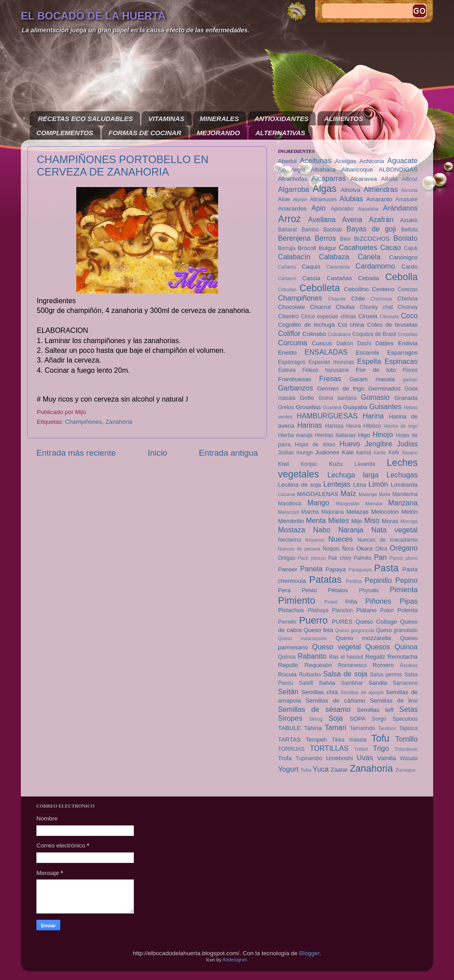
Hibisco (372, 426)
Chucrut (320, 307)
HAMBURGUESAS (327, 416)
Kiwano (410, 453)
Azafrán (381, 219)
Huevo (350, 444)
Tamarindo (362, 728)
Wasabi (409, 758)
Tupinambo (309, 758)
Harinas (309, 425)
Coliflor (289, 333)
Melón (409, 512)
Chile (358, 299)
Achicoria (372, 161)
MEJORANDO (219, 133)
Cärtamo (287, 278)
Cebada (369, 278)
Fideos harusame (326, 370)
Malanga (368, 494)
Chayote (337, 299)
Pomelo (287, 622)
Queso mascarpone (303, 638)
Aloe (284, 199)
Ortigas (287, 558)
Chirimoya (382, 299)
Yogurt (288, 769)
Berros (325, 238)
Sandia (378, 683)
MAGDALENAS (317, 494)
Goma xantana (337, 398)
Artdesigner (235, 960)
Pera (284, 590)
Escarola (368, 353)
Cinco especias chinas (329, 316)
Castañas (339, 278)
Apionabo (342, 209)
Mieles (339, 520)
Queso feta (319, 630)
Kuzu (336, 464)
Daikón (344, 344)
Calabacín (294, 257)
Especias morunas (331, 362)
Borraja (287, 248)
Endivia (408, 343)
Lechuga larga (353, 475)
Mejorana (333, 512)
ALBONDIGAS (398, 170)
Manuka (374, 504)
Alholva (350, 190)
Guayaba (355, 407)
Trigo (381, 748)
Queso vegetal (337, 647)
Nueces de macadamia (387, 540)
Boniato (405, 238)
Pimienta (404, 590)
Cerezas (408, 289)
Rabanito (312, 656)
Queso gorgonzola (355, 630)
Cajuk (411, 248)
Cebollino (356, 289)
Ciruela (368, 316)
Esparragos (402, 353)
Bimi (345, 239)
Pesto (309, 590)
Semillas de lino (394, 701)
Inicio (157, 453)
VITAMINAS (166, 119)
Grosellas (308, 407)
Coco (409, 316)
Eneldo (287, 353)
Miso (372, 520)
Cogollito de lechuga (306, 325)
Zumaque (406, 770)
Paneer (288, 569)
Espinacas (401, 361)
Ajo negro (292, 170)
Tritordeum (406, 749)
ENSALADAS (326, 352)
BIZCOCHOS (372, 239)
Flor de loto (376, 370)
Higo (364, 435)
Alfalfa (389, 179)
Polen (387, 610)
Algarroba (294, 189)
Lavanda (365, 464)
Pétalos (338, 590)
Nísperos (315, 540)
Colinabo (314, 334)
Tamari (336, 727)
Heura (354, 426)
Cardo (409, 267)
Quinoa (406, 647)
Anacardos (292, 209)
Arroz (290, 219)
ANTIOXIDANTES (282, 119)
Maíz (348, 493)
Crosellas (408, 334)
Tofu (380, 738)
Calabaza (334, 257)
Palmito (362, 558)
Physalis (369, 590)
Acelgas (345, 161)
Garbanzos (295, 388)
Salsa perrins (386, 675)
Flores (410, 370)
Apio (318, 208)
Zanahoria (119, 422)
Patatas (325, 580)
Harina (373, 416)
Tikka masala (349, 740)
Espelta (369, 361)
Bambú (310, 230)
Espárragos (292, 362)
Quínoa (287, 657)
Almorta (409, 190)
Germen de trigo (341, 388)
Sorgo (379, 719)
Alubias (351, 199)
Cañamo (287, 267)
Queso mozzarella (363, 638)
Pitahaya (318, 610)
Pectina (354, 581)
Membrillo (291, 521)
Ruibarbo (310, 675)
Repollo (288, 665)
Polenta (407, 610)
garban (410, 379)
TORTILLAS (329, 748)
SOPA (358, 719)
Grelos (286, 407)
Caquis (311, 267)
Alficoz (410, 179)
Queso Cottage (376, 622)
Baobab (333, 230)
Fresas (330, 379)
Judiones (327, 452)
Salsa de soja (345, 674)
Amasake (406, 199)
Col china (351, 325)
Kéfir (394, 453)
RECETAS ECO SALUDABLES (86, 119)
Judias (407, 444)
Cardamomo (375, 266)
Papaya (336, 569)
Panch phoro (404, 558)
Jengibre (379, 444)
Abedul (287, 161)
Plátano (367, 610)
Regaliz (375, 657)
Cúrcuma (293, 343)
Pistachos (291, 610)
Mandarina (405, 494)
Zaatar (339, 770)
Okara (365, 549)
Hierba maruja (295, 435)
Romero (383, 665)
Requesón (318, 665)
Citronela (389, 316)
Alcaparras (328, 178)
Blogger (309, 953)
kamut (364, 453)
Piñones (378, 601)
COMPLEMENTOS (65, 133)
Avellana (322, 219)
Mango (318, 503)
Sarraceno (405, 683)
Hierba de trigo (401, 426)
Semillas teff (375, 710)
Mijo (357, 521)
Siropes (290, 718)
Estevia (287, 370)
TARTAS (289, 740)
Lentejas (337, 484)
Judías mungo (295, 453)
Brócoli (307, 248)
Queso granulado (397, 630)
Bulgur (327, 248)
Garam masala (372, 379)
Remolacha (403, 657)
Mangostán (347, 504)
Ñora (348, 549)
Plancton (342, 610)
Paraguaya (360, 570)
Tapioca (408, 728)
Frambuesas (295, 379)
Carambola (338, 267)
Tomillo (407, 739)
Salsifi (306, 683)
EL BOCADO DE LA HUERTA (93, 16)
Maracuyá (288, 512)
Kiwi (284, 464)
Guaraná (332, 407)
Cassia (311, 278)
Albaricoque (357, 170)
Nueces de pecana (299, 549)
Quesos (378, 647)
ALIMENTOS (344, 119)
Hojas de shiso (315, 445)
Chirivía (407, 299)
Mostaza (292, 530)
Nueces (341, 539)
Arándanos (400, 208)
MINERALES (219, 119)
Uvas (365, 757)
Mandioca (290, 504)
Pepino (407, 580)
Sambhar (352, 683)
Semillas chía (320, 692)
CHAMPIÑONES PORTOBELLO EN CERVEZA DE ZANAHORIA (123, 166)
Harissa (334, 426)
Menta (316, 520)
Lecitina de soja (299, 485)
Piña (351, 602)
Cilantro (288, 316)
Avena (352, 219)
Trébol (361, 749)
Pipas (409, 601)
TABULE (290, 728)
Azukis (409, 220)
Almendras (381, 189)
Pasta (386, 568)
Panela (311, 569)
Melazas (357, 512)
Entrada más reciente (76, 453)
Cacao (390, 247)
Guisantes (386, 406)
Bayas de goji (372, 229)
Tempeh (316, 740)
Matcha (310, 512)
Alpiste (300, 199)
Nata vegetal (395, 530)
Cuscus (322, 343)
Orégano (404, 548)
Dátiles (384, 343)
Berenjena (294, 238)
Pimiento (297, 600)
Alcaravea (364, 179)
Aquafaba (368, 209)
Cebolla (401, 277)
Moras (390, 521)
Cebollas (287, 289)
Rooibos (409, 665)
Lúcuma (286, 494)
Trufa (285, 758)
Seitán (288, 691)
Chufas (345, 307)
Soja (336, 718)
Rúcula (287, 674)
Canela (369, 257)
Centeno (383, 289)
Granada (406, 398)
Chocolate (292, 307)
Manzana (403, 503)
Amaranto (379, 199)
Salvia (327, 683)
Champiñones (84, 422)
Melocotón (385, 512)
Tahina (313, 728)
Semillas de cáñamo (335, 701)
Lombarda (404, 485)
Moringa (409, 521)
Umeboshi (339, 758)
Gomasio (375, 397)
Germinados (384, 388)
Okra (381, 549)
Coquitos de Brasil (374, 334)
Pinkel (331, 602)
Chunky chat (376, 307)
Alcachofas (293, 179)
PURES (342, 622)
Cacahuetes (358, 247)
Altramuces (323, 199)
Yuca (321, 769)
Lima (359, 485)
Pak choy (340, 558)
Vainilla (387, 758)
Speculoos (405, 719)
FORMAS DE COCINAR (145, 133)
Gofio (307, 398)
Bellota (409, 230)
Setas (409, 709)
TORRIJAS (291, 749)
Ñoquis (331, 549)
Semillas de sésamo (314, 709)
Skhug (316, 719)
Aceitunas (315, 160)
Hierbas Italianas (335, 435)
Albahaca (323, 170)
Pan (380, 557)
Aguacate (403, 160)
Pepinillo (378, 580)
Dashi (364, 344)
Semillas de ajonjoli (362, 692)
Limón (378, 484)
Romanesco (352, 665)
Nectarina (290, 540)
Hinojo (383, 434)
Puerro (314, 620)
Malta (384, 494)
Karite (380, 453)
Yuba (306, 770)
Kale (348, 452)
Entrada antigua (229, 453)
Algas (325, 189)
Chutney (408, 307)
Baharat (288, 230)
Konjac (309, 464)
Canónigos (403, 257)
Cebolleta (319, 288)
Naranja (351, 530)
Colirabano (339, 334)
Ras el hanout (346, 657)
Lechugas (402, 475)
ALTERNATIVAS (280, 133)
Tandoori (387, 728)
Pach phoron (312, 558)
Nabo (322, 530)
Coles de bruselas (392, 325)
